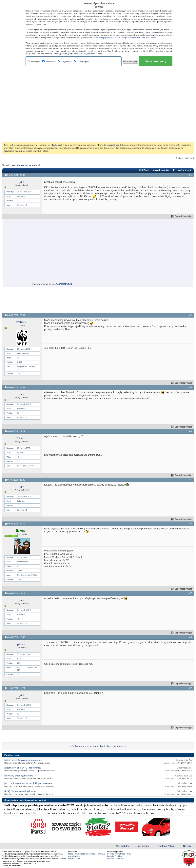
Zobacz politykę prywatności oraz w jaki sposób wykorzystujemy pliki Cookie (122, 38)
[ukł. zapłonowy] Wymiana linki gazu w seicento (29, 783)
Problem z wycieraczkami (85, 746)
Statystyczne (65, 62)
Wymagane (34, 62)
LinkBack (144, 170)
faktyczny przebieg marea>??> (20, 776)
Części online (74, 856)
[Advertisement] (46, 95)
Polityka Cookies (114, 856)
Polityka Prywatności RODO (119, 854)
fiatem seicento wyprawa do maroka (23, 760)
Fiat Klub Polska (166, 846)
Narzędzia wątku (161, 170)
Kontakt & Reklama (116, 859)
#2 (190, 315)
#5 (190, 480)
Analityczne (49, 62)
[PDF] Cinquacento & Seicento (20, 791)
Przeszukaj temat (182, 170)
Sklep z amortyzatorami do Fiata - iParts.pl (87, 854)
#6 (190, 523)
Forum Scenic (74, 859)
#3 (190, 387)
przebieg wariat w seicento (26, 165)
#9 (190, 688)
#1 (190, 175)
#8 (190, 637)
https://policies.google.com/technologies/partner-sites (78, 54)
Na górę (187, 846)
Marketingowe (82, 62)
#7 (190, 593)
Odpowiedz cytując (182, 216)
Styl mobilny (123, 846)
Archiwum (143, 846)
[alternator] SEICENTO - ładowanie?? (23, 768)
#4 (190, 431)
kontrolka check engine (112, 746)
